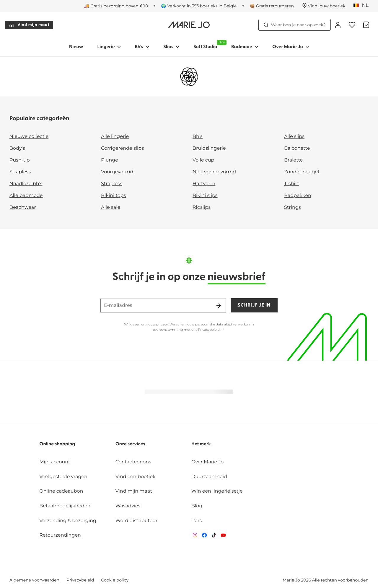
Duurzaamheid (209, 477)
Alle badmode (26, 196)
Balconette (297, 148)
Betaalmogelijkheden (65, 506)
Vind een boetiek (136, 477)
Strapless (20, 172)
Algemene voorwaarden (34, 580)
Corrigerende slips (122, 148)
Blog (197, 506)
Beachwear (23, 207)
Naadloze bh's (26, 184)
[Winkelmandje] (366, 25)
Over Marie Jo (207, 462)
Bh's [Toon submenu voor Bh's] (142, 47)
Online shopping (57, 444)
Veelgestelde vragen (63, 477)
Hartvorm (204, 184)
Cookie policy (115, 580)
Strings (293, 207)
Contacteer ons (133, 462)
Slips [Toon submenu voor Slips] (171, 47)
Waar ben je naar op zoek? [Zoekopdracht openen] (295, 25)
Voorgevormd (117, 172)
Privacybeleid (209, 330)
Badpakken (298, 196)
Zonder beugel (302, 172)
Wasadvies (128, 506)
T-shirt (292, 184)
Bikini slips (205, 196)
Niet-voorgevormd (214, 172)
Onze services (130, 444)
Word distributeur (137, 521)
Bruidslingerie (209, 148)
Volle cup (203, 160)
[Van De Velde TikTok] (214, 536)
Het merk (201, 444)
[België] (363, 6)
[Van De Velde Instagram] (195, 536)
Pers (197, 521)
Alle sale (111, 207)
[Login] (338, 25)
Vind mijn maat (29, 25)
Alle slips (294, 137)
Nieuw (76, 47)
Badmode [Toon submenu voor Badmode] (245, 47)
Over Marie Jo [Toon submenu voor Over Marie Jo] (291, 47)
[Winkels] (324, 6)
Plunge (110, 160)
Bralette (293, 160)
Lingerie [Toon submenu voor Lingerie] (109, 47)
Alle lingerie (115, 137)
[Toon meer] (223, 329)
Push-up (20, 160)
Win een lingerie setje (217, 491)
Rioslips (202, 207)
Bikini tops (113, 196)
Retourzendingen (60, 535)
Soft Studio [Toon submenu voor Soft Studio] (209, 45)
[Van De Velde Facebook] (204, 536)
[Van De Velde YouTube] (223, 536)
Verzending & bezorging (68, 521)
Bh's (198, 137)
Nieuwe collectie (29, 137)
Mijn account (55, 462)
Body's (17, 148)
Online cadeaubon (61, 491)
